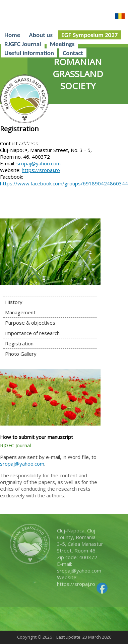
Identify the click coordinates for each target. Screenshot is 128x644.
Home (12, 35)
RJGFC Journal (23, 44)
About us (41, 35)
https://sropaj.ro (41, 170)
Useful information (29, 53)
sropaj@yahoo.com (39, 163)
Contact (73, 53)
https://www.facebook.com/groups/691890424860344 (64, 183)
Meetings (62, 44)
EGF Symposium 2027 (89, 35)
